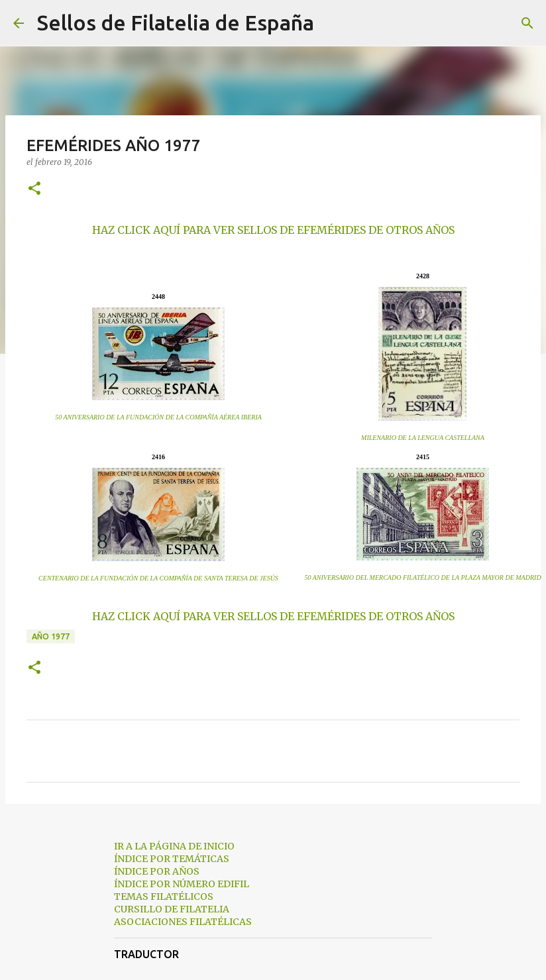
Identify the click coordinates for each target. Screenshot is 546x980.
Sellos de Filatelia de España (176, 23)
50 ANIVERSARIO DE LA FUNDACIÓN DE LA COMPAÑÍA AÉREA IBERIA (158, 417)
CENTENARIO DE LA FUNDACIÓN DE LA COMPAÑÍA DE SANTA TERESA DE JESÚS (158, 578)
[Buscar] (333, 23)
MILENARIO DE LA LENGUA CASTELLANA (423, 438)
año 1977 (51, 636)
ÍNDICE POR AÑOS (157, 871)
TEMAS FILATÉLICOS (164, 897)
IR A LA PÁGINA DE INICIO (174, 846)
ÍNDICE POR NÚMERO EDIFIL (182, 884)
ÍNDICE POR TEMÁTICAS (172, 859)
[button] (34, 189)
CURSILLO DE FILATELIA (172, 909)
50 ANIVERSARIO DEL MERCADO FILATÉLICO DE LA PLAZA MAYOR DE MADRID (422, 577)
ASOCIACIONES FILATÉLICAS (183, 922)
